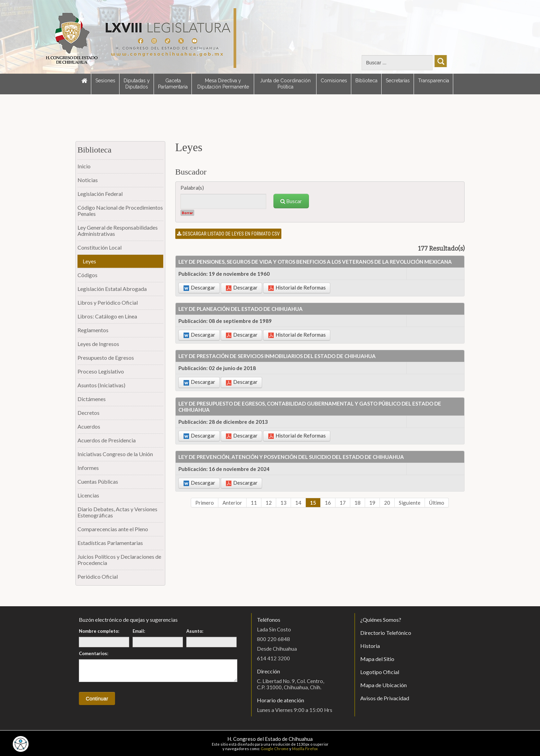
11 (254, 503)
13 (283, 503)
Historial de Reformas (297, 288)
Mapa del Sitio (377, 659)
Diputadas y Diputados (137, 84)
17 (343, 503)
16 (328, 503)
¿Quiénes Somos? (381, 619)
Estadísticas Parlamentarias (110, 543)
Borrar (187, 213)
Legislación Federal (100, 194)
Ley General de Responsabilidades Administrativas (118, 230)
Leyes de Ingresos (98, 344)
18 (357, 503)
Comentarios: (94, 653)
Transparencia (434, 81)
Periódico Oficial (98, 576)
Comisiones (334, 81)
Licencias (88, 495)
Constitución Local (100, 247)
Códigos (87, 275)
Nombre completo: (99, 631)
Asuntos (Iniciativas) (101, 385)
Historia (370, 646)
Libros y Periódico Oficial (108, 302)
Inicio (84, 166)
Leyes (89, 261)
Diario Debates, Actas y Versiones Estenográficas (117, 512)
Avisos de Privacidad (385, 698)
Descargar (199, 288)
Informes (88, 468)
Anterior (232, 503)
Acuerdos (89, 426)
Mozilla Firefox (305, 749)
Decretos (89, 413)
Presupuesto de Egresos (106, 358)
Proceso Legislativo (101, 371)
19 (372, 503)
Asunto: (195, 631)
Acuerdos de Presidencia (107, 440)
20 (387, 503)
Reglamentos (93, 330)
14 (298, 503)
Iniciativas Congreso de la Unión (115, 454)
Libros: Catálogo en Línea (107, 316)
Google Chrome (275, 749)
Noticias (88, 180)
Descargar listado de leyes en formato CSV (228, 234)
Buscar (291, 201)
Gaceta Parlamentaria (173, 84)
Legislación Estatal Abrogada (112, 289)
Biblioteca (366, 81)
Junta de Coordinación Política (285, 84)
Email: (139, 631)
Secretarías (398, 81)
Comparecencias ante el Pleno (113, 529)
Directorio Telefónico (386, 633)
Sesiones (105, 81)
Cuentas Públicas (98, 481)
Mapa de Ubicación (383, 685)
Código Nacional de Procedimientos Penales (120, 211)
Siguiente (410, 503)
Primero (205, 503)
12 (269, 503)
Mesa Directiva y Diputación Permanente (223, 84)
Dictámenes (92, 399)
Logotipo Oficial (380, 672)
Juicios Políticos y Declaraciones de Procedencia (119, 560)
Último (437, 503)
